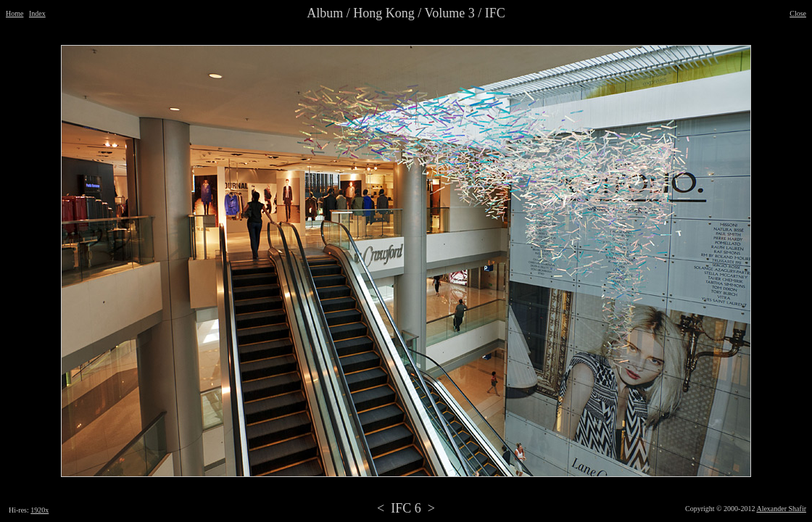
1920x (40, 510)
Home (14, 13)
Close (798, 13)
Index (37, 13)
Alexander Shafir (781, 509)
